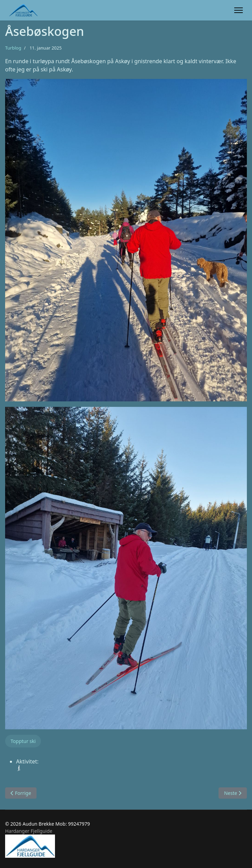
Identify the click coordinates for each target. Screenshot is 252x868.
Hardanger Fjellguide (29, 831)
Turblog (13, 48)
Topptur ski (23, 741)
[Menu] (239, 10)
